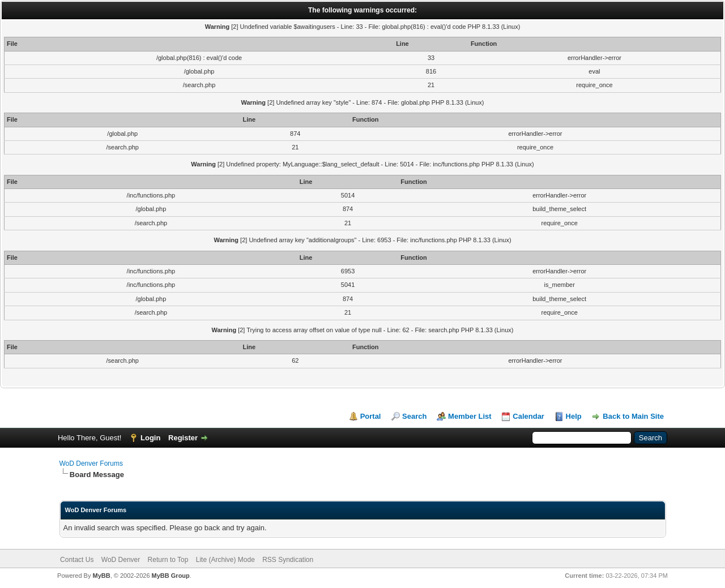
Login (150, 438)
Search (414, 416)
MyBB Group (171, 576)
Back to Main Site (633, 416)
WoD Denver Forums (91, 463)
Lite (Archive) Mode (225, 560)
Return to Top (168, 560)
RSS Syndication (288, 560)
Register (183, 438)
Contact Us (77, 560)
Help (574, 416)
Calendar (528, 416)
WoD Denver (121, 560)
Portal (371, 416)
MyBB (101, 576)
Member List (470, 416)
